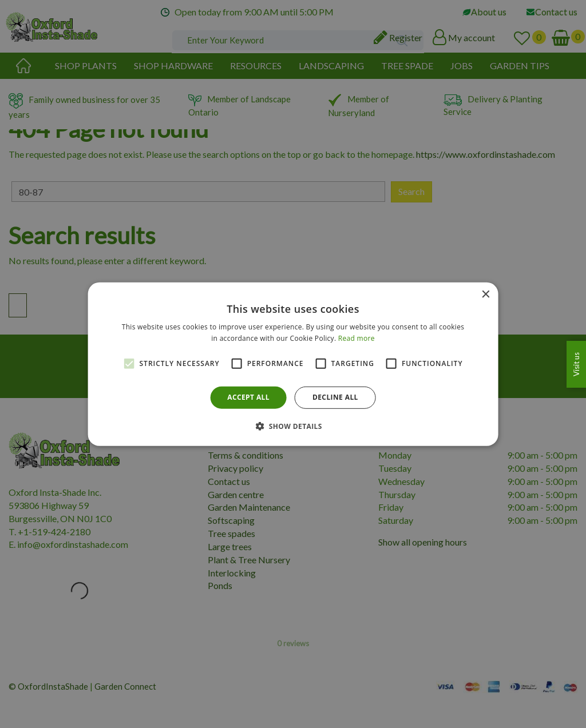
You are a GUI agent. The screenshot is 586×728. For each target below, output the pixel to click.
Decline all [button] (335, 397)
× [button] (485, 294)
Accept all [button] (248, 397)
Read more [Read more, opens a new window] (357, 338)
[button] (293, 426)
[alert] (293, 364)
